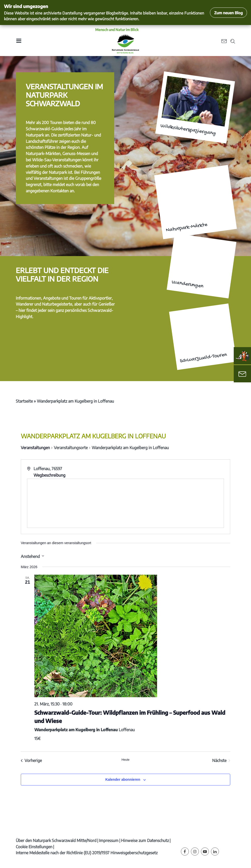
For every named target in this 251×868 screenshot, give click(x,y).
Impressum (109, 840)
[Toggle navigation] (19, 41)
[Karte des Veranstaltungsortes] (125, 503)
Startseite (24, 401)
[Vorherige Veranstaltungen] (31, 760)
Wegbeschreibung (49, 475)
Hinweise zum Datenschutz (145, 840)
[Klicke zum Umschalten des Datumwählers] (32, 556)
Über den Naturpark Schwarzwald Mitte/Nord (56, 840)
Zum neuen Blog (228, 13)
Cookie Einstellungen (34, 847)
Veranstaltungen (35, 448)
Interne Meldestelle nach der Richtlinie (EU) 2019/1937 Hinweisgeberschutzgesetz (87, 853)
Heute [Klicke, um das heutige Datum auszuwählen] (125, 760)
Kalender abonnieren (123, 779)
